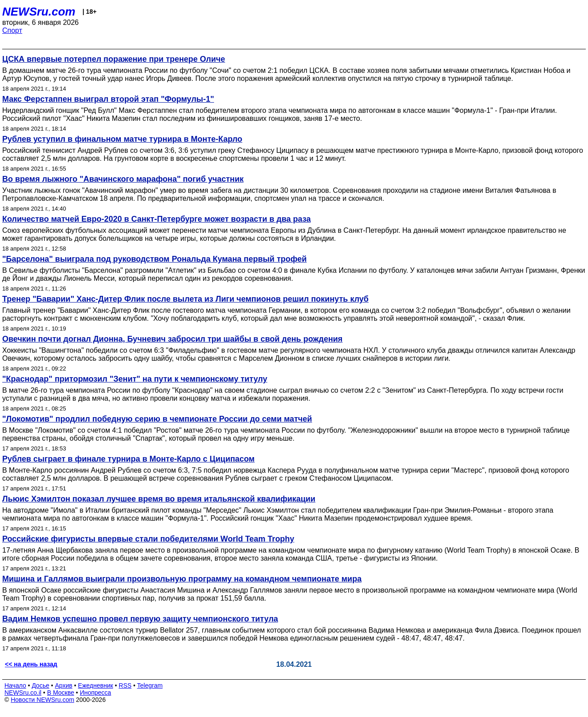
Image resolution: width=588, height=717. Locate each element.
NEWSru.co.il (23, 693)
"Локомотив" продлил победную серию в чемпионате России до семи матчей (157, 419)
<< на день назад (31, 664)
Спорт (12, 30)
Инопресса (96, 693)
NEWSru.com (39, 12)
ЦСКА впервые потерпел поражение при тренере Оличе (114, 59)
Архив (64, 685)
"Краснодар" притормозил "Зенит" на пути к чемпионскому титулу (135, 379)
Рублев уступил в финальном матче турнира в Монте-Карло (122, 139)
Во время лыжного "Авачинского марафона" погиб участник (123, 179)
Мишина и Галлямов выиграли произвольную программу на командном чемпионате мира (182, 579)
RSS (125, 685)
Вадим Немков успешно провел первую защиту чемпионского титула (140, 619)
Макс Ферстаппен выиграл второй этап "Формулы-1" (108, 99)
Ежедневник (96, 685)
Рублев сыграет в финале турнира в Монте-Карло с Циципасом (128, 459)
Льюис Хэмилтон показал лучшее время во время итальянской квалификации (159, 499)
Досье (40, 685)
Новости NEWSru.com (42, 700)
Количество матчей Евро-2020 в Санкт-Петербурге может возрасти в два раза (157, 219)
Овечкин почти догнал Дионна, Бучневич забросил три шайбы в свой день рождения (172, 339)
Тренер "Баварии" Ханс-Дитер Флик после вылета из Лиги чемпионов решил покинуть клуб (185, 299)
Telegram (150, 685)
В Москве (61, 693)
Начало (15, 685)
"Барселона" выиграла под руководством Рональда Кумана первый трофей (155, 259)
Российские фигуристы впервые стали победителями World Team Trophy (148, 539)
